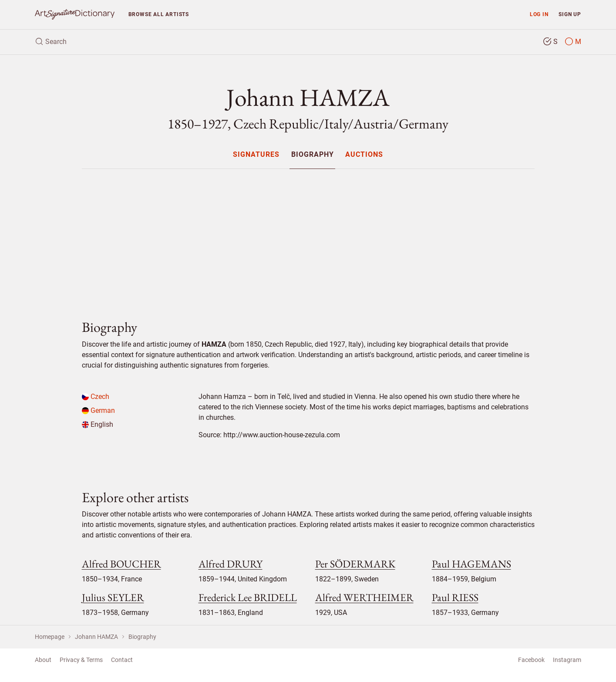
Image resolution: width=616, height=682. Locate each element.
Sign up (570, 14)
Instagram (567, 660)
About (43, 660)
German (98, 410)
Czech (96, 397)
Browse (159, 14)
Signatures (256, 155)
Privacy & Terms (81, 660)
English (98, 424)
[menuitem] (256, 154)
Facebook (531, 660)
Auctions (364, 155)
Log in (539, 14)
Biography (313, 155)
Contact (122, 660)
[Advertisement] (308, 237)
